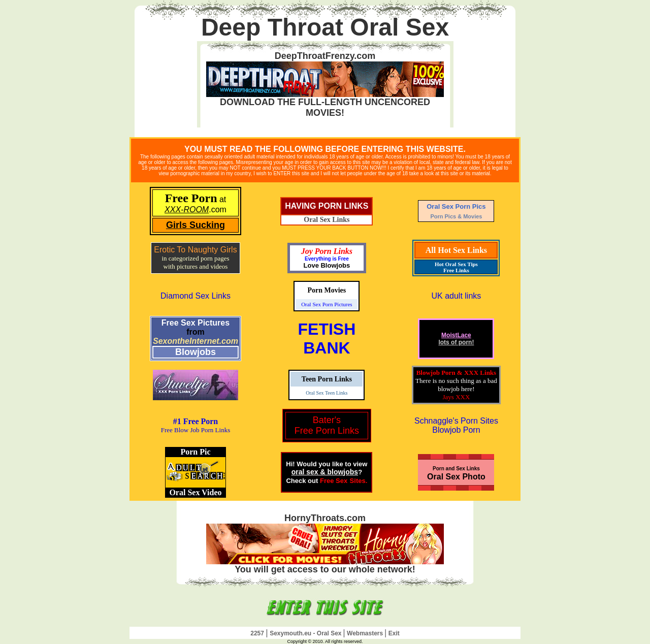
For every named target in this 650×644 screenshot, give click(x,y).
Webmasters (366, 633)
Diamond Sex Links (196, 296)
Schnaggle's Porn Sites (456, 421)
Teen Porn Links (327, 379)
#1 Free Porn (196, 421)
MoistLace (456, 335)
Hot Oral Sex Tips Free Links (456, 267)
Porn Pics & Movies (456, 216)
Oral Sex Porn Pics (456, 206)
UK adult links (457, 296)
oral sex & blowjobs (325, 472)
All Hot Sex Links (456, 250)
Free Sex (334, 481)
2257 (257, 633)
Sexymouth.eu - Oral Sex (306, 633)
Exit (394, 633)
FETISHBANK (327, 339)
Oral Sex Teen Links (327, 393)
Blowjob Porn (456, 430)
